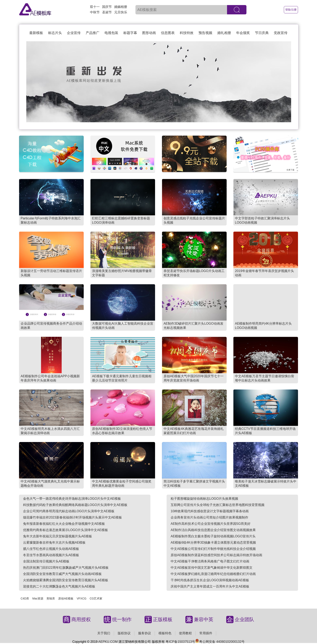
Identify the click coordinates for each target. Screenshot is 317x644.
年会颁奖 (243, 33)
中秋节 (95, 12)
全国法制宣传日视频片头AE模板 (46, 561)
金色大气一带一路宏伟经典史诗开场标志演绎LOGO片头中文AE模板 (72, 499)
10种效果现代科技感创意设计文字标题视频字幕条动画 (210, 511)
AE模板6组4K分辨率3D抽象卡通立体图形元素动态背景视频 (213, 543)
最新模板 (36, 33)
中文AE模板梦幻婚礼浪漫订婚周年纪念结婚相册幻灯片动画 (213, 574)
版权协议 (124, 633)
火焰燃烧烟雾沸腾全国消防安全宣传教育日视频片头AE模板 (66, 580)
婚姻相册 (121, 7)
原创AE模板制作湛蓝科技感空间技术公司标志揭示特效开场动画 (216, 555)
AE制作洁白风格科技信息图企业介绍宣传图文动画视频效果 (213, 530)
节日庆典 (262, 33)
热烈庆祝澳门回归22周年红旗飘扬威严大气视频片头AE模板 (66, 568)
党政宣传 (281, 33)
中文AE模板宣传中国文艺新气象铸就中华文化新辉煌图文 (212, 568)
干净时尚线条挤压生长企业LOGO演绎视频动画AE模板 (210, 580)
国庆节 (107, 7)
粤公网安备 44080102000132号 (220, 642)
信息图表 (168, 33)
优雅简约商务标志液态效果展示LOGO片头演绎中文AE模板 (66, 530)
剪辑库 (51, 598)
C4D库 (25, 598)
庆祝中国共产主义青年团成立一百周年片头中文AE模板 (210, 586)
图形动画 (149, 33)
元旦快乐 (121, 12)
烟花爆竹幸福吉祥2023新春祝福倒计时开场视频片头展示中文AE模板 (72, 517)
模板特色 (165, 633)
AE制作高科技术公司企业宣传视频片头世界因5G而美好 (211, 524)
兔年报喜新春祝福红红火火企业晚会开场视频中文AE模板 (64, 524)
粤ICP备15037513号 (180, 642)
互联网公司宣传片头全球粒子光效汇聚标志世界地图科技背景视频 (218, 505)
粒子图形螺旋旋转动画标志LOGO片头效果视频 (204, 499)
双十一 (95, 7)
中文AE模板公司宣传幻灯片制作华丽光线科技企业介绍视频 (213, 549)
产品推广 (93, 33)
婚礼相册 (224, 33)
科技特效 (187, 33)
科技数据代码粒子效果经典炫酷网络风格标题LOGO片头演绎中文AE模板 (75, 505)
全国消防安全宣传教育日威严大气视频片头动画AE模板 (62, 574)
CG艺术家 (96, 598)
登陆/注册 (291, 10)
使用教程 (185, 633)
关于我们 (104, 633)
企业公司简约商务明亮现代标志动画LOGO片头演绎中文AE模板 (69, 511)
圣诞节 (107, 12)
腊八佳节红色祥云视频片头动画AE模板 (51, 549)
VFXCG (81, 598)
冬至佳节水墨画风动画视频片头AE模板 (51, 555)
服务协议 (145, 633)
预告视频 (205, 33)
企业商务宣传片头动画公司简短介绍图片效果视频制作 (209, 517)
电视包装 (111, 33)
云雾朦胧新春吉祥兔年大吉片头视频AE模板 (54, 543)
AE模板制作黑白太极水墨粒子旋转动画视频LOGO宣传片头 (213, 536)
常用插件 (206, 633)
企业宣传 (74, 33)
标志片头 (55, 33)
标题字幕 (130, 33)
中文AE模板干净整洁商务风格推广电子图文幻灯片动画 (210, 561)
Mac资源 (38, 598)
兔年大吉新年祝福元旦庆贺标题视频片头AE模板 (58, 536)
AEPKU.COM (108, 642)
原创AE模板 (66, 598)
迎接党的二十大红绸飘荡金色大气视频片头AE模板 (59, 586)
